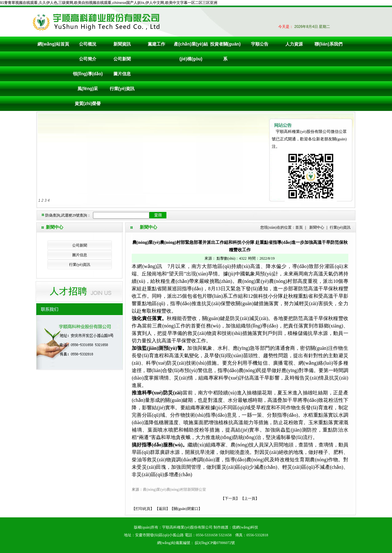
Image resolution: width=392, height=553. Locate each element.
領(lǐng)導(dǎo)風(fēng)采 (88, 81)
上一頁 (250, 498)
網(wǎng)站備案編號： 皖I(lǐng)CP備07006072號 (196, 543)
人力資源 (294, 44)
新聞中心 (317, 227)
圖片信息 (122, 74)
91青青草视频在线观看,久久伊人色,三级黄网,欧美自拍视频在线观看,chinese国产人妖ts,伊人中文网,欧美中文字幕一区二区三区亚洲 (109, 3)
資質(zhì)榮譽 (88, 103)
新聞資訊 (122, 44)
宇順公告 (260, 44)
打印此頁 (143, 509)
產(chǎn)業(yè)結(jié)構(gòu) (191, 51)
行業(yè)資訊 (122, 89)
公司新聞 (122, 59)
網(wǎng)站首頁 (53, 44)
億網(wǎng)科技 (245, 527)
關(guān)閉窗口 (186, 509)
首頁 (299, 227)
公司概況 (88, 44)
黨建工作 (156, 44)
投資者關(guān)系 (225, 51)
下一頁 (230, 498)
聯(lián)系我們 (328, 44)
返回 (162, 509)
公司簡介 (88, 59)
